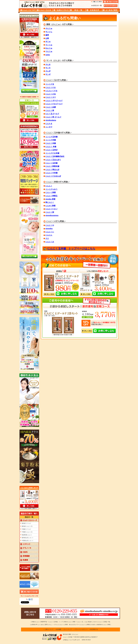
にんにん (49, 235)
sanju (48, 55)
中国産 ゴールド (26, 529)
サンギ (48, 74)
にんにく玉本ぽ (51, 150)
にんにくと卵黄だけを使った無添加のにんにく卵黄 (95, 625)
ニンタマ (49, 127)
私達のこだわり (93, 622)
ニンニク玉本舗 (51, 137)
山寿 (47, 38)
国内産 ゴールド (26, 523)
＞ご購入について (48, 629)
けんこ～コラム (53, 625)
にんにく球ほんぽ (52, 170)
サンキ (48, 68)
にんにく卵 (50, 212)
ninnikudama (51, 120)
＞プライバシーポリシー (80, 629)
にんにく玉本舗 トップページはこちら (71, 249)
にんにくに (50, 232)
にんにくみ (50, 242)
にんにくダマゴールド (54, 101)
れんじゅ (49, 48)
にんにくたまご (51, 209)
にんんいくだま (51, 91)
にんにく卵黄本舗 (52, 166)
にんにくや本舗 (51, 173)
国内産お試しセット (28, 538)
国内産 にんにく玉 (27, 526)
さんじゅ (49, 28)
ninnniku (49, 229)
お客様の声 (34, 625)
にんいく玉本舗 (51, 163)
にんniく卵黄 (50, 206)
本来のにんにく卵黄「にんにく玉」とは (75, 622)
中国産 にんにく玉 (27, 532)
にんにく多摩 (51, 107)
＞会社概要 (58, 629)
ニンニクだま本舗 (52, 153)
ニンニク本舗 (51, 140)
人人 (47, 238)
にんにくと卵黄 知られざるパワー (69, 625)
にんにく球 (50, 110)
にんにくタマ (51, 97)
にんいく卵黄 (51, 192)
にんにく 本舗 (51, 147)
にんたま (49, 124)
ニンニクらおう (51, 189)
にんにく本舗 (51, 143)
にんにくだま (51, 87)
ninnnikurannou (52, 215)
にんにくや (50, 225)
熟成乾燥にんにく (27, 535)
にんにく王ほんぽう (53, 160)
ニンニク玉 (50, 84)
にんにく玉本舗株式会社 (55, 156)
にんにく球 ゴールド (53, 117)
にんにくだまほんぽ (53, 176)
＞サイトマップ (67, 629)
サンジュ (49, 32)
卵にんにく (50, 202)
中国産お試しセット (28, 541)
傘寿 (47, 35)
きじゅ (48, 42)
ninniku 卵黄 (50, 199)
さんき (48, 65)
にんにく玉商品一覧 (104, 622)
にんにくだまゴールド (54, 104)
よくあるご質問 (43, 625)
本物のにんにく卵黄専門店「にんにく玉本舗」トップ (47, 622)
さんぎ (48, 71)
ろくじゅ (49, 45)
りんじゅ (49, 51)
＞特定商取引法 (93, 629)
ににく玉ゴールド (52, 114)
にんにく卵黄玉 (51, 196)
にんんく (49, 186)
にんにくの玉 (51, 94)
